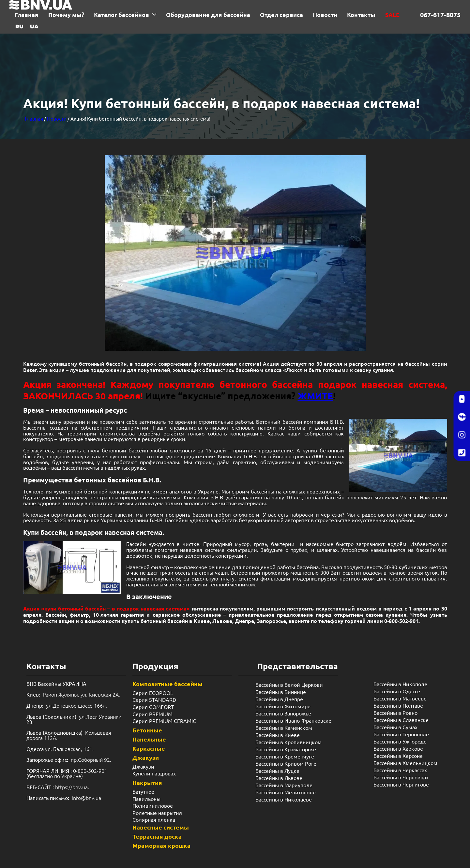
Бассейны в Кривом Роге (286, 763)
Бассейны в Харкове (398, 748)
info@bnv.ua (86, 798)
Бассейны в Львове (279, 778)
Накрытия (147, 782)
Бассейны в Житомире (283, 706)
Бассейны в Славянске (401, 720)
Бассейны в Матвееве (400, 698)
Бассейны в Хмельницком (405, 763)
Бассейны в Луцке (277, 771)
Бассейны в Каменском (284, 728)
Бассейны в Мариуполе (284, 785)
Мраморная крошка (161, 845)
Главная (34, 118)
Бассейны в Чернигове (401, 784)
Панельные (149, 739)
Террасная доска (157, 836)
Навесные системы (161, 827)
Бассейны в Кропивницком (288, 742)
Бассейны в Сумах (395, 727)
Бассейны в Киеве (278, 735)
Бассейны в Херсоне (398, 756)
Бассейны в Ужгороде (400, 741)
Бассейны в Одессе (397, 691)
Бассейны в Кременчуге (285, 756)
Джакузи (146, 757)
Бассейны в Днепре (279, 699)
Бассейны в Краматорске (286, 749)
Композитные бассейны (167, 684)
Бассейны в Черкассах (400, 770)
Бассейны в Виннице (281, 692)
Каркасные (149, 748)
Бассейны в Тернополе (401, 734)
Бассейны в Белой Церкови (289, 684)
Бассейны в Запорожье (283, 713)
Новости (57, 118)
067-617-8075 (440, 15)
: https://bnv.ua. (58, 787)
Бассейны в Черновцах (401, 777)
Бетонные (147, 730)
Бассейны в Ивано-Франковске (293, 720)
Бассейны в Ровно (395, 713)
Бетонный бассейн (279, 421)
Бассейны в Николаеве (284, 799)
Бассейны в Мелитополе (286, 792)
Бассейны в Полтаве (398, 705)
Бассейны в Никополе (400, 684)
